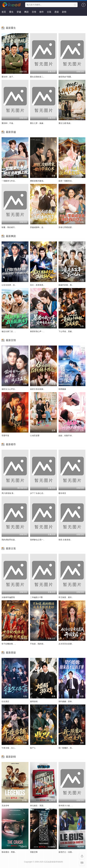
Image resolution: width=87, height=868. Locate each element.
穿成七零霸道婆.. (66, 227)
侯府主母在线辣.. (37, 389)
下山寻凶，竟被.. (66, 331)
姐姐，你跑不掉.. (66, 436)
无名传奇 (5, 806)
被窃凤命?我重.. (65, 77)
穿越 (19, 12)
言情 (34, 12)
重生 (11, 12)
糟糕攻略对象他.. (37, 181)
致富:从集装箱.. (65, 540)
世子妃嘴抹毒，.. (9, 644)
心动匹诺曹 (35, 436)
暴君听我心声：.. (37, 331)
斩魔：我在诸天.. (9, 227)
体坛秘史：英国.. (37, 806)
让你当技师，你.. (9, 285)
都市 (42, 12)
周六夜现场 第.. (8, 493)
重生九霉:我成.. (65, 123)
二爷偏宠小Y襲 (36, 597)
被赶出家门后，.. (9, 331)
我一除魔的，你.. (66, 748)
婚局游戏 (34, 701)
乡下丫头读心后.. (37, 493)
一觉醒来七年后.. (9, 181)
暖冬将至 (62, 493)
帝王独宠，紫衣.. (66, 597)
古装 (49, 12)
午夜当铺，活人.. (9, 748)
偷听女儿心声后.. (9, 389)
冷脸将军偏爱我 (8, 597)
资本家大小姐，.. (66, 806)
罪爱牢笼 (5, 436)
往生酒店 (5, 701)
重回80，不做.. (8, 123)
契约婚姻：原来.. (66, 701)
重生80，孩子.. (8, 77)
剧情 (64, 12)
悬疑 (57, 12)
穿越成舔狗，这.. (37, 227)
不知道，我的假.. (37, 644)
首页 (4, 12)
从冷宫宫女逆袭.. (66, 644)
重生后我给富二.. (37, 77)
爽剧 (26, 12)
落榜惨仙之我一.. (37, 540)
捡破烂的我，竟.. (66, 285)
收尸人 (33, 748)
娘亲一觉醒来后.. (66, 181)
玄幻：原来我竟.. (37, 285)
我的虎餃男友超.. (9, 540)
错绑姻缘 (62, 389)
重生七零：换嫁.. (37, 123)
